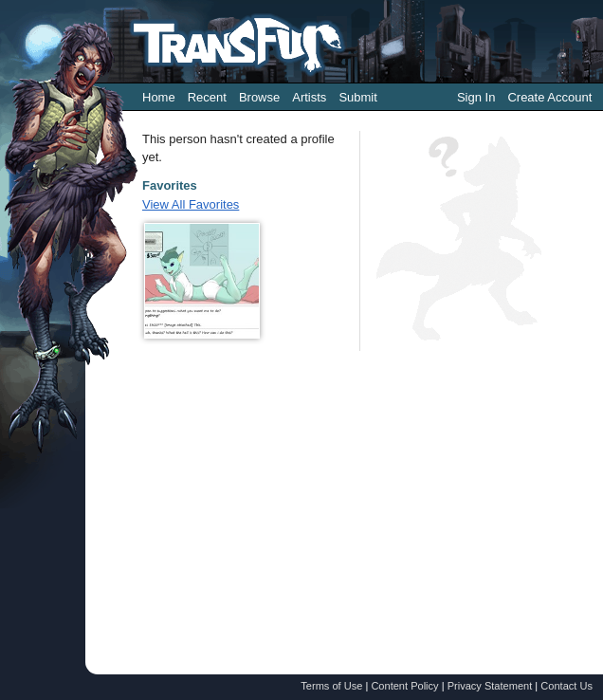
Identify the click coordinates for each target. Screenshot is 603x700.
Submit (357, 97)
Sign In (476, 97)
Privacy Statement (490, 686)
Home (159, 97)
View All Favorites (191, 204)
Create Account (549, 97)
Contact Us (566, 686)
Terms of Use (331, 686)
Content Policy (404, 686)
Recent (207, 97)
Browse (259, 97)
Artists (309, 97)
